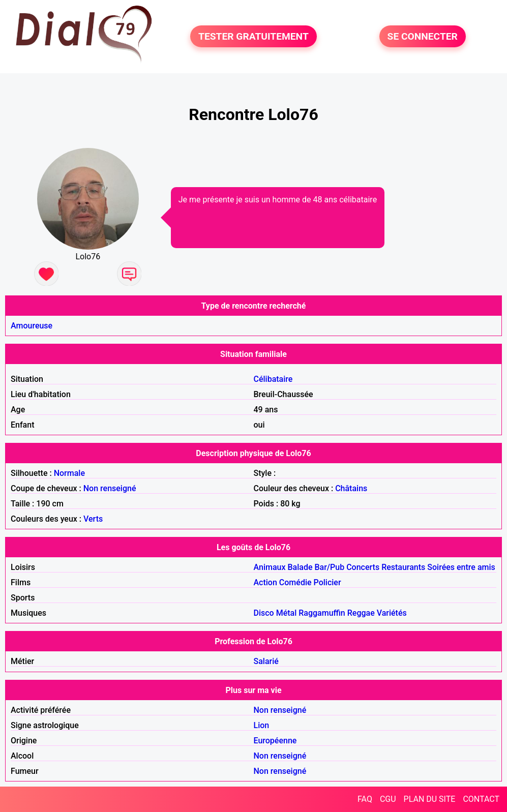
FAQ (365, 799)
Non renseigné (110, 488)
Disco (264, 613)
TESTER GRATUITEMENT (254, 36)
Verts (93, 519)
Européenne (275, 741)
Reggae (361, 613)
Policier (327, 582)
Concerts (363, 567)
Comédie (295, 582)
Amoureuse (32, 326)
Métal (287, 613)
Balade (300, 567)
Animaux (270, 567)
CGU (388, 799)
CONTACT (481, 799)
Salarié (266, 661)
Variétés (392, 613)
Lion (262, 725)
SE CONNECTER (423, 36)
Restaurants (403, 567)
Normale (69, 473)
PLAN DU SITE (430, 799)
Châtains (351, 488)
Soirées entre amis (461, 567)
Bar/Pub (329, 567)
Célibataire (273, 379)
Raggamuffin (322, 613)
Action (265, 582)
